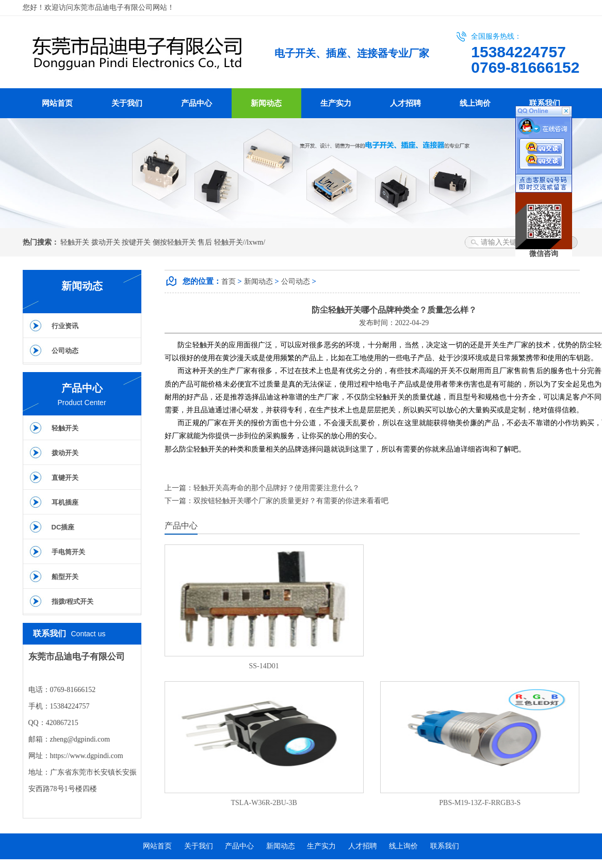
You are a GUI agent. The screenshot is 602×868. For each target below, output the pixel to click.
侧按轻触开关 (174, 242)
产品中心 (197, 103)
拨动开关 (106, 242)
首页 (229, 282)
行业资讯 (65, 326)
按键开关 (136, 242)
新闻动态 (266, 103)
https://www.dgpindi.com (87, 756)
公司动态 (65, 351)
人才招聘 (405, 103)
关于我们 (127, 103)
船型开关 (65, 577)
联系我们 (545, 103)
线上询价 (475, 103)
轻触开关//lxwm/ (240, 242)
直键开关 (65, 478)
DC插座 (63, 527)
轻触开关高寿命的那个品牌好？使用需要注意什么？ (276, 488)
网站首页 (57, 103)
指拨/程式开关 (73, 601)
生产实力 (336, 103)
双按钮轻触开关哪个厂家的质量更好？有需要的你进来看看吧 (291, 501)
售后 (205, 242)
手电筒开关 (68, 552)
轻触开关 (75, 242)
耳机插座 (65, 502)
